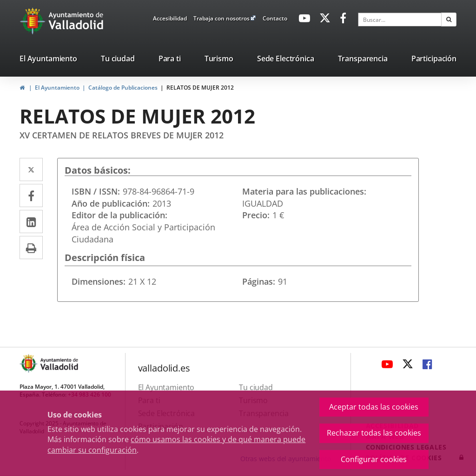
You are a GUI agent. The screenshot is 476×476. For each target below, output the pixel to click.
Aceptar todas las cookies (374, 407)
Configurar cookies (374, 459)
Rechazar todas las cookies (374, 433)
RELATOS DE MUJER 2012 (200, 88)
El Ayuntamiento (57, 88)
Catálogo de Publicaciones (123, 88)
